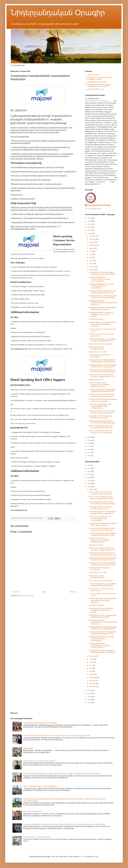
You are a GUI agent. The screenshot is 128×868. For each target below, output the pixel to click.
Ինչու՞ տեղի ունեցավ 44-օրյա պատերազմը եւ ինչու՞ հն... (101, 427)
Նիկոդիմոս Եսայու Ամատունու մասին (39, 761)
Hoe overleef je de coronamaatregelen (101, 344)
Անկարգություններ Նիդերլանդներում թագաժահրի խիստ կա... (103, 303)
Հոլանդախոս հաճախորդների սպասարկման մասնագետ (102, 395)
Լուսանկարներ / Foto (95, 89)
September (93, 245)
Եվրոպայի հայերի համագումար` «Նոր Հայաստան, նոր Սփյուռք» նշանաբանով (57, 735)
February (92, 267)
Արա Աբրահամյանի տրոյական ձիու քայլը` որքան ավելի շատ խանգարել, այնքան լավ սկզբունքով (64, 824)
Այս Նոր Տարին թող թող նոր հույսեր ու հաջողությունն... (101, 432)
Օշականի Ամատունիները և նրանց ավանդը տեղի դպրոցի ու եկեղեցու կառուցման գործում (62, 774)
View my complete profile (93, 209)
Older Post (73, 592)
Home (44, 592)
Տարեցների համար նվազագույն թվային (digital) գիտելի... (103, 308)
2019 (89, 440)
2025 (89, 221)
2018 (89, 443)
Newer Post (15, 592)
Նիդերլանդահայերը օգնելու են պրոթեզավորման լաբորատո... (103, 371)
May (91, 257)
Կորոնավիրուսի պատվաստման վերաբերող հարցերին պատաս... (103, 324)
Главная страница (93, 75)
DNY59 (83, 857)
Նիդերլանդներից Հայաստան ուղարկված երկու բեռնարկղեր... (101, 286)
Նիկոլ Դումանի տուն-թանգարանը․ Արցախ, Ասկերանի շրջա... (99, 385)
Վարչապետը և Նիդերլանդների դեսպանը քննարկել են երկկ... (102, 361)
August (92, 248)
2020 (89, 437)
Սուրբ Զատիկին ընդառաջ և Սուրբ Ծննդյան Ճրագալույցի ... (103, 422)
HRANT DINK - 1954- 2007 (98, 352)
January (92, 270)
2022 (89, 230)
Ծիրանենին (28, 748)
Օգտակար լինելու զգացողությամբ (97, 348)
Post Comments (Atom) (27, 596)
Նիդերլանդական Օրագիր (58, 13)
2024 (89, 224)
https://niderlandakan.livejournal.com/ (97, 101)
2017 (89, 446)
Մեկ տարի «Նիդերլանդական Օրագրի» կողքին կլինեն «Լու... (102, 375)
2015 (89, 452)
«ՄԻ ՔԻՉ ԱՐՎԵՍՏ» (96, 319)
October (92, 242)
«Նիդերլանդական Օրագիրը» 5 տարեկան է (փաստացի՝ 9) (100, 85)
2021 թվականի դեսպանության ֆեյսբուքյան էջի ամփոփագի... (103, 273)
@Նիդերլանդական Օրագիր (99, 205)
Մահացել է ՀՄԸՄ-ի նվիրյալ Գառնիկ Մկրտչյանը (100, 417)
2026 (89, 218)
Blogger (96, 857)
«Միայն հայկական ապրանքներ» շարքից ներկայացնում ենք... (103, 390)
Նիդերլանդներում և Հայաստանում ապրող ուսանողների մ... (99, 279)
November (93, 239)
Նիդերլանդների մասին (97, 82)
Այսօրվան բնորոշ (96, 380)
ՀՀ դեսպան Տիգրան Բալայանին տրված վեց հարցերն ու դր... (103, 292)
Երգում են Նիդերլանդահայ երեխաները (40, 723)
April (91, 260)
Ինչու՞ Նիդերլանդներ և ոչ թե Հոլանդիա (40, 786)
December (93, 236)
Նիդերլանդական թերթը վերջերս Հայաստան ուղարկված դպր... (103, 297)
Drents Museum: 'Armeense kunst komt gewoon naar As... (101, 335)
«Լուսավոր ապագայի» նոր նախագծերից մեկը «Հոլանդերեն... (100, 406)
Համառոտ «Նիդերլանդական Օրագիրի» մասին (99, 78)
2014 (89, 455)
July (91, 251)
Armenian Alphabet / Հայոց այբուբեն (37, 837)
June (91, 254)
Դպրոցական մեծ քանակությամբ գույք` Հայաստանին (103, 400)
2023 (89, 227)
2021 (89, 233)
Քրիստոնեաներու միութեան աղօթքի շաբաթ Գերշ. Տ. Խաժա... (101, 314)
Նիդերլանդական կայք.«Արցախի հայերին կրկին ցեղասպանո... (103, 366)
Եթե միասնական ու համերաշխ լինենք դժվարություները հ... (102, 412)
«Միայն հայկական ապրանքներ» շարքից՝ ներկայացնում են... (103, 340)
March (91, 264)
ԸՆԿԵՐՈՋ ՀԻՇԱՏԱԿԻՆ (32, 812)
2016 (89, 449)
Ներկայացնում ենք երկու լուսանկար (100, 356)
